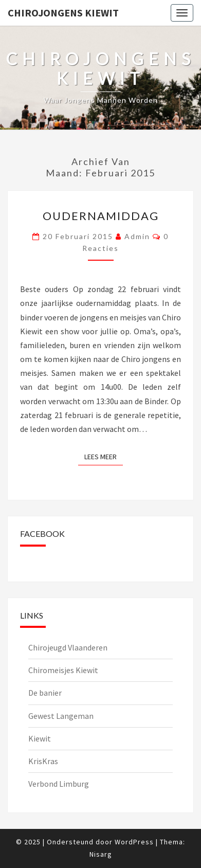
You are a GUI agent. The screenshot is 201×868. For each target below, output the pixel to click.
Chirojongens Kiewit (63, 13)
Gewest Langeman (61, 716)
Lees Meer (104, 456)
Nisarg (101, 854)
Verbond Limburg (59, 784)
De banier (45, 693)
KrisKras (43, 761)
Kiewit (40, 738)
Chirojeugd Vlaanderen (68, 647)
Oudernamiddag (101, 216)
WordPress (134, 842)
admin (137, 236)
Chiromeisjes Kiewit (63, 670)
